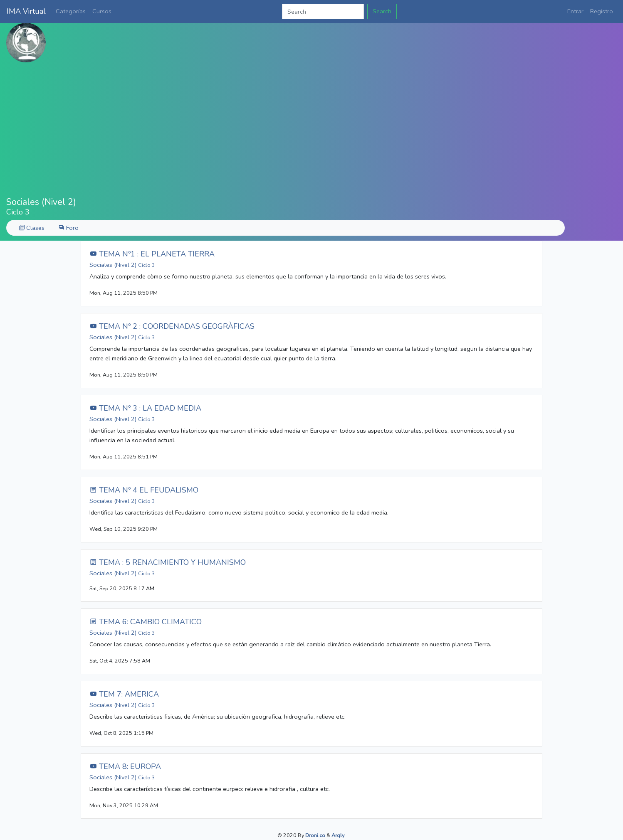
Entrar (575, 11)
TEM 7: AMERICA (124, 694)
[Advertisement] (311, 130)
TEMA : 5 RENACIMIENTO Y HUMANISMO (168, 562)
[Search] (323, 11)
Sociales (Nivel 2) (122, 265)
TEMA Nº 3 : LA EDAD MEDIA (145, 408)
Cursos (102, 11)
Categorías (71, 11)
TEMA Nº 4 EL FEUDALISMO (144, 490)
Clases (32, 228)
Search (382, 11)
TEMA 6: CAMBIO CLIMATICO (146, 622)
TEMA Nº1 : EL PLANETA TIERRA (152, 254)
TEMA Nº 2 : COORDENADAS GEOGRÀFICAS (172, 326)
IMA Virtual (26, 11)
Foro (69, 228)
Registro (602, 11)
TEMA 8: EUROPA (125, 766)
